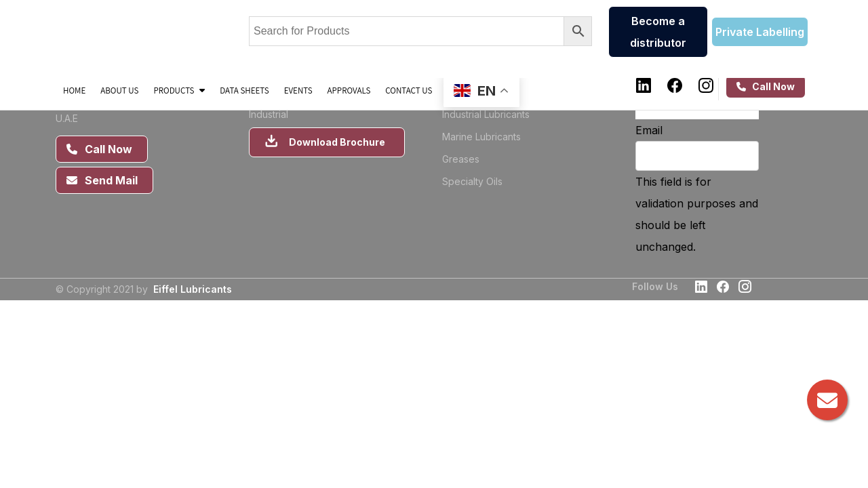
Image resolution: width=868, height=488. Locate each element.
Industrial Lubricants (486, 114)
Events (298, 90)
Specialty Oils (472, 181)
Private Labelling (760, 32)
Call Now (766, 86)
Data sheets (244, 90)
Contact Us (409, 90)
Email (649, 130)
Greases (461, 159)
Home (74, 90)
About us (119, 90)
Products (179, 90)
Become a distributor (658, 32)
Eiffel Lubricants (193, 289)
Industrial (269, 114)
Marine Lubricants (481, 137)
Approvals (349, 90)
